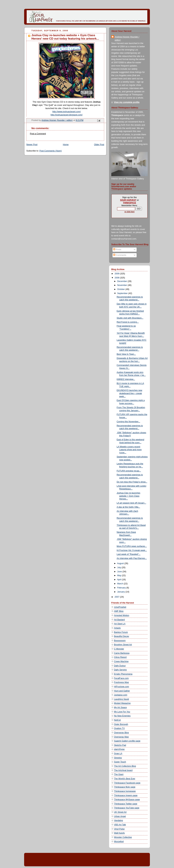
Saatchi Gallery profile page (127, 741)
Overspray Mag (121, 737)
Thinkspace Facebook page (127, 783)
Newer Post (32, 145)
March (121, 584)
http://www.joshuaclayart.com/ (67, 112)
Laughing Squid (121, 699)
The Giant (119, 774)
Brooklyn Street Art (123, 645)
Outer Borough (121, 724)
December (123, 281)
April (120, 580)
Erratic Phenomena (123, 674)
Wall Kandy (119, 833)
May (120, 575)
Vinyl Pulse (119, 829)
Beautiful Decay (121, 636)
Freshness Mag (121, 682)
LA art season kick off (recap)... (132, 503)
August (121, 563)
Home (66, 145)
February (122, 588)
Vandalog (118, 820)
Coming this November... (128, 422)
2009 (117, 274)
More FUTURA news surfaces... (132, 546)
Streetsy (118, 758)
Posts (117, 250)
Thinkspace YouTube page (127, 808)
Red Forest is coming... (128, 322)
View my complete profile (127, 102)
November (123, 285)
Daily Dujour (120, 666)
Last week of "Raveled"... (129, 554)
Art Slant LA (120, 624)
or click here (130, 212)
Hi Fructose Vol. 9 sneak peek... (132, 550)
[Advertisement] (66, 859)
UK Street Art (120, 812)
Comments (120, 255)
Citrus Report (120, 657)
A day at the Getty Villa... (128, 507)
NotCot (117, 720)
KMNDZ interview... (126, 379)
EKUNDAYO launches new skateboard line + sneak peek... (129, 393)
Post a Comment (38, 134)
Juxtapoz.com (121, 695)
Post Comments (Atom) (51, 151)
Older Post (99, 145)
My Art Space (120, 707)
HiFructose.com (121, 687)
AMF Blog (119, 611)
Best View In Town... (126, 354)
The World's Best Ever (125, 779)
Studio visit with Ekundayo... (130, 318)
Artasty (117, 628)
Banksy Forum (121, 632)
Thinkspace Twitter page (126, 804)
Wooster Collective (123, 837)
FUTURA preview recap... (129, 471)
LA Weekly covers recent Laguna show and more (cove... (129, 450)
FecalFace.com (121, 678)
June (120, 572)
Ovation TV (119, 728)
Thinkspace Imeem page (126, 795)
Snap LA (118, 754)
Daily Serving (120, 670)
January (121, 592)
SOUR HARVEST (128, 200)
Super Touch (120, 762)
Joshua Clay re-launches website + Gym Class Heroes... (129, 496)
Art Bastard (119, 620)
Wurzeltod (119, 842)
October (121, 289)
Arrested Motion (122, 615)
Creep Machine (121, 661)
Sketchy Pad (120, 745)
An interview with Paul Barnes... (132, 558)
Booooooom (120, 641)
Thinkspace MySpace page (127, 800)
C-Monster (119, 649)
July (119, 568)
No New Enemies (122, 716)
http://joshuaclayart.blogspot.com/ (67, 115)
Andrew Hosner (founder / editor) (127, 38)
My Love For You (122, 712)
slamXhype (119, 749)
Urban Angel (120, 816)
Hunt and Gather (122, 691)
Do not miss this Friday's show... (132, 482)
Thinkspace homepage (125, 791)
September (123, 293)
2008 (117, 278)
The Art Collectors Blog (125, 766)
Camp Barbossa (122, 653)
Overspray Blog (121, 733)
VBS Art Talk (120, 825)
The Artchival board (123, 770)
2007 (117, 597)
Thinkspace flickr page (125, 787)
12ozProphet (120, 607)
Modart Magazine (122, 703)
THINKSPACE (129, 203)
